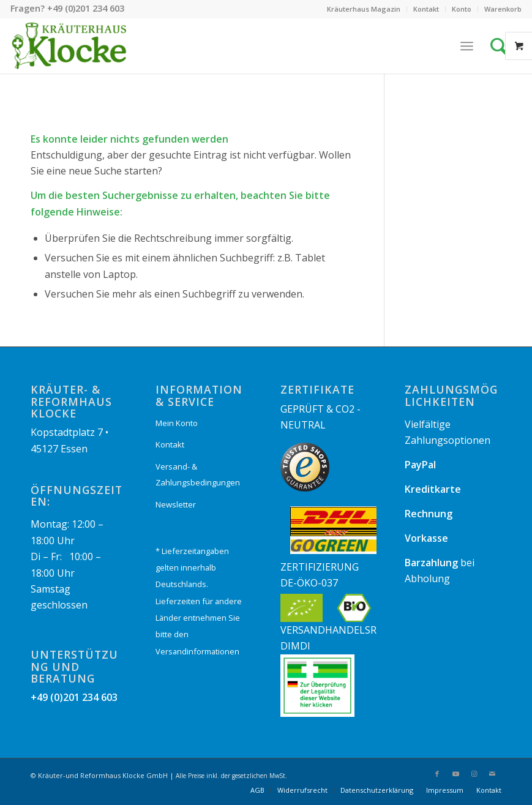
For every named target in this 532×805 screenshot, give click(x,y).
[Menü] (467, 46)
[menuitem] (364, 9)
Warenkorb (503, 9)
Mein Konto (177, 423)
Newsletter (176, 504)
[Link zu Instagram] (474, 774)
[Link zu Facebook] (437, 774)
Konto (462, 9)
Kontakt (426, 9)
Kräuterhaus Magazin (364, 9)
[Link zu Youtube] (455, 774)
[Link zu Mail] (492, 774)
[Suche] (502, 46)
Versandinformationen (197, 651)
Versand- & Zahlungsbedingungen (198, 474)
